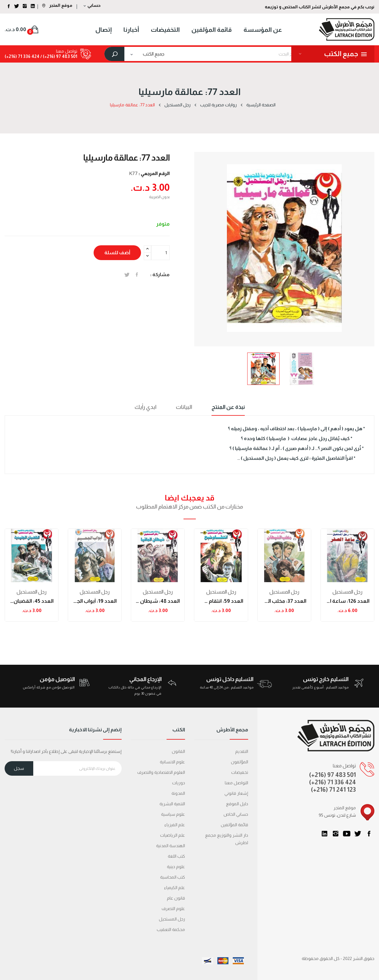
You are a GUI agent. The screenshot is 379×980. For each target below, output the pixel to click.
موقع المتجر (57, 5)
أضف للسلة (117, 253)
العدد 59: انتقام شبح (221, 601)
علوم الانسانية (172, 762)
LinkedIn (325, 834)
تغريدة (127, 275)
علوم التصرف (173, 909)
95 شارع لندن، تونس (337, 815)
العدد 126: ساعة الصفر (347, 601)
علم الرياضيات (173, 835)
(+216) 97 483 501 (333, 775)
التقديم (242, 751)
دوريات (179, 783)
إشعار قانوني (236, 793)
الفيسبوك (369, 834)
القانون (178, 751)
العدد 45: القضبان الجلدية (32, 601)
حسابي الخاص (236, 814)
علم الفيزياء (175, 825)
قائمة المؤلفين (234, 825)
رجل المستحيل (32, 592)
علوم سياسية (173, 814)
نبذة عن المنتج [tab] (228, 407)
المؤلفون (240, 762)
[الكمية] (160, 253)
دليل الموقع (237, 804)
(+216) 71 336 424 (333, 782)
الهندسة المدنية (171, 846)
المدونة (178, 793)
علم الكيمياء (175, 888)
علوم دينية (176, 867)
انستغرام (336, 834)
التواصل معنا (236, 783)
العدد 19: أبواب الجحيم (95, 601)
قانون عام (176, 898)
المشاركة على (137, 275)
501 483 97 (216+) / (58, 56)
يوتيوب (347, 834)
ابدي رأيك (145, 407)
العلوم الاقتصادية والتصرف (161, 772)
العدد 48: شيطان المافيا (158, 601)
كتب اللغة (176, 856)
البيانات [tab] (184, 407)
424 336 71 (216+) (22, 56)
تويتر (358, 834)
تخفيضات (240, 772)
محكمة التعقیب (171, 929)
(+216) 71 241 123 (333, 790)
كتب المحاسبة (173, 877)
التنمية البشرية (172, 804)
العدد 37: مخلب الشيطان (284, 601)
